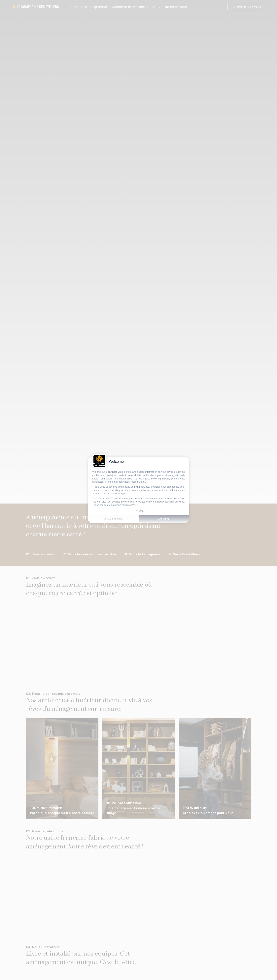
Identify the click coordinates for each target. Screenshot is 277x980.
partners (113, 472)
